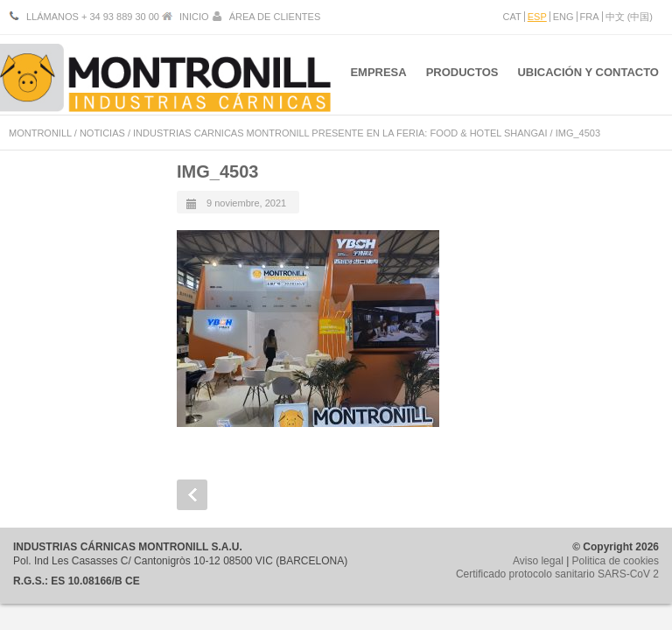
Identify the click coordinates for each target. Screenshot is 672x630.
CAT (512, 17)
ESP (537, 17)
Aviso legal (538, 561)
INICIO (194, 17)
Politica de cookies (616, 561)
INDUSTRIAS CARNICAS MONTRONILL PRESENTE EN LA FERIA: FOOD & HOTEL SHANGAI (340, 133)
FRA (590, 17)
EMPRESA (373, 77)
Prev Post (192, 495)
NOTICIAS (102, 133)
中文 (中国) (629, 17)
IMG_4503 (217, 171)
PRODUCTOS (460, 77)
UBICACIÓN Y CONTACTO (588, 77)
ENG (563, 17)
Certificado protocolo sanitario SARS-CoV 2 (557, 574)
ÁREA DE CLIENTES (275, 17)
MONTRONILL (40, 133)
